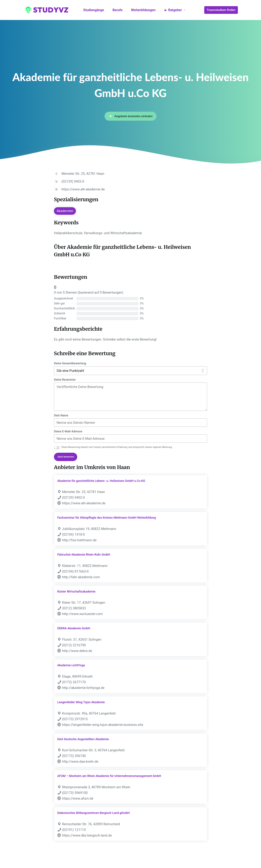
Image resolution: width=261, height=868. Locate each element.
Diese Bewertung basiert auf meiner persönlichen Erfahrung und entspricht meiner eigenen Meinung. (117, 447)
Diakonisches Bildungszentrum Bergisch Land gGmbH (93, 813)
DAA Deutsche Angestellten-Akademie (83, 739)
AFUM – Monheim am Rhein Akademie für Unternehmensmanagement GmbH (109, 776)
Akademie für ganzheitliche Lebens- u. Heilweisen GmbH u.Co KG (101, 481)
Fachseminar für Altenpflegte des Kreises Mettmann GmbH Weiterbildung (107, 518)
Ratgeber (175, 10)
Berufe (118, 10)
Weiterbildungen (143, 10)
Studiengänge (94, 10)
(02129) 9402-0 (73, 181)
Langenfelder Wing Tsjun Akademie (81, 702)
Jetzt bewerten (66, 457)
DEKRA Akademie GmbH (74, 628)
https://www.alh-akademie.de (83, 189)
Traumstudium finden (221, 10)
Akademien (65, 211)
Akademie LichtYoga (71, 665)
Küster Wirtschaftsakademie (76, 591)
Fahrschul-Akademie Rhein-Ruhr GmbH (84, 555)
